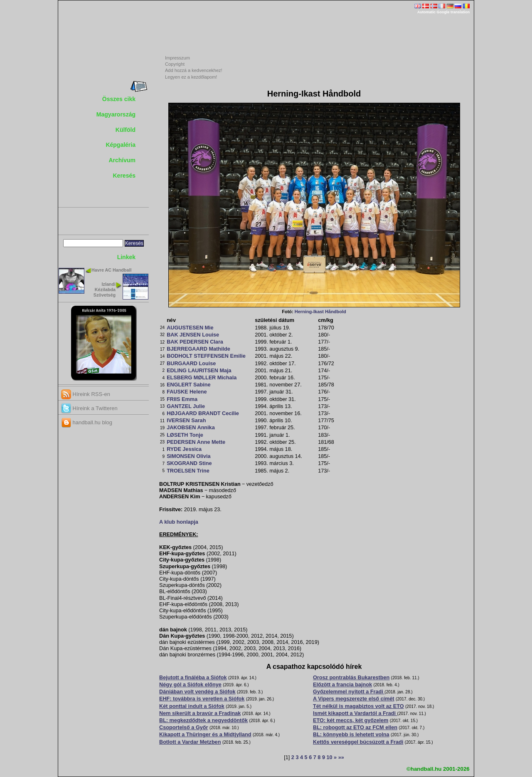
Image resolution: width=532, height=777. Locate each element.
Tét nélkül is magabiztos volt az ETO (358, 706)
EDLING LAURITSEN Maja (199, 371)
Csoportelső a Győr (183, 728)
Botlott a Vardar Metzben (190, 742)
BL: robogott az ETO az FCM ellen (355, 728)
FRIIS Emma (182, 399)
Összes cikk (119, 99)
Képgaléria (121, 145)
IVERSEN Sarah (186, 421)
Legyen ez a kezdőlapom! (191, 77)
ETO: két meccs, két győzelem (351, 720)
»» (341, 757)
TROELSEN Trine (188, 471)
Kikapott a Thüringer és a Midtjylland (205, 735)
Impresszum (177, 58)
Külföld (126, 130)
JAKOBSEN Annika (191, 428)
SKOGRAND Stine (189, 463)
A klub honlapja (179, 522)
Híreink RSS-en (86, 394)
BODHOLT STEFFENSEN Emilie (206, 356)
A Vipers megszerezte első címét (354, 699)
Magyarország (116, 114)
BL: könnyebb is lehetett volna (351, 735)
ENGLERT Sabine (188, 385)
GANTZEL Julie (186, 406)
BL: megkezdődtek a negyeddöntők (203, 720)
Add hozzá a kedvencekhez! (194, 70)
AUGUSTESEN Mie (190, 328)
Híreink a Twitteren (89, 408)
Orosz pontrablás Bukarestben (351, 678)
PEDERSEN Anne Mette (196, 442)
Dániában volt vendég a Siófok (197, 692)
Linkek (126, 257)
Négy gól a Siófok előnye (190, 685)
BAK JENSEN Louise (193, 335)
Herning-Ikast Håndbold (320, 312)
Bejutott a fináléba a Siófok (193, 678)
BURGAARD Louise (191, 364)
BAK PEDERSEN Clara (195, 342)
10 (329, 757)
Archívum (122, 160)
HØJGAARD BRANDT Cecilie (203, 413)
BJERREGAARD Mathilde (198, 349)
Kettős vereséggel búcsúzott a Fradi (358, 742)
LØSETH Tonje (185, 435)
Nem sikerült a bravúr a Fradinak (200, 713)
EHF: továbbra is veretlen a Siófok (202, 699)
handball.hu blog (87, 422)
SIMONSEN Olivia (189, 456)
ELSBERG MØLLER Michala (202, 378)
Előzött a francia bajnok (342, 685)
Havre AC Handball (111, 270)
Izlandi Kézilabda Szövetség (105, 290)
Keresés (124, 176)
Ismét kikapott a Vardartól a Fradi (355, 713)
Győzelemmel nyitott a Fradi (349, 692)
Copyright (175, 64)
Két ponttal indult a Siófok (192, 706)
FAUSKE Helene (187, 392)
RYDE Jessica (184, 449)
